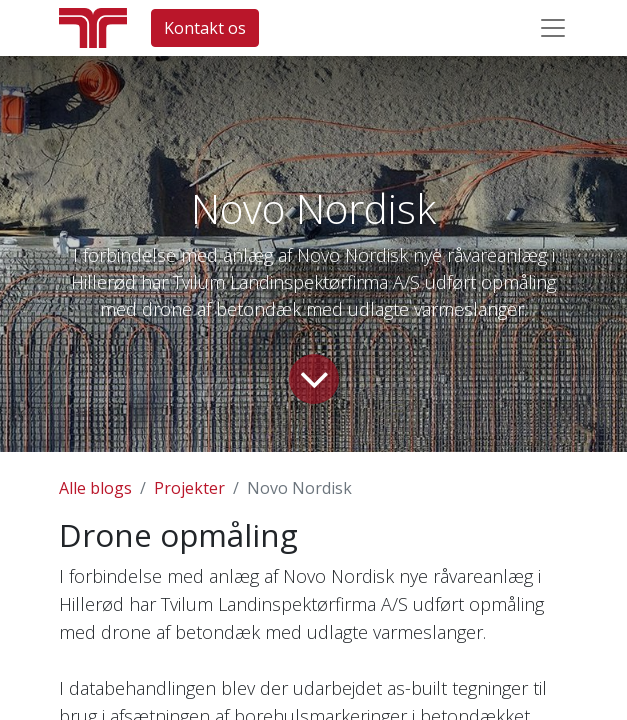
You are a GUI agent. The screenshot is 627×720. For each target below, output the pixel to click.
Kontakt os (205, 28)
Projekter (189, 488)
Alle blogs (95, 488)
